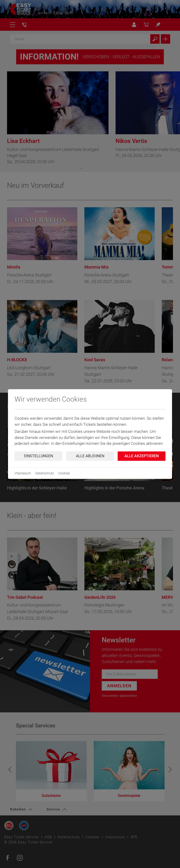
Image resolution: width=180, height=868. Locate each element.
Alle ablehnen (90, 456)
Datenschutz (45, 473)
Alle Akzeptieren (142, 456)
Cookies (64, 473)
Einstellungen (39, 456)
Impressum (23, 473)
